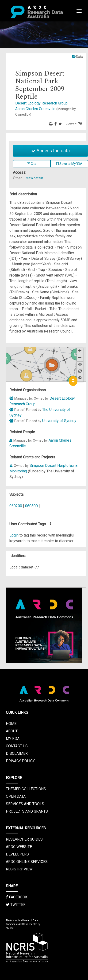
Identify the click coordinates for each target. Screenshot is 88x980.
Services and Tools (25, 804)
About (12, 731)
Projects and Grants (27, 811)
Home (11, 724)
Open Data (16, 796)
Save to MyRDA (69, 164)
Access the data (51, 151)
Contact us (17, 746)
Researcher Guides (24, 839)
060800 (31, 506)
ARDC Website (19, 847)
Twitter (16, 905)
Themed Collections (26, 789)
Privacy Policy (20, 761)
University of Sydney (59, 421)
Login (14, 535)
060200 (16, 506)
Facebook (17, 897)
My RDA (13, 739)
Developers (17, 854)
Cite (32, 164)
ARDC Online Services (27, 862)
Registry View (19, 869)
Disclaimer (17, 753)
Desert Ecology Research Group (41, 103)
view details (35, 178)
